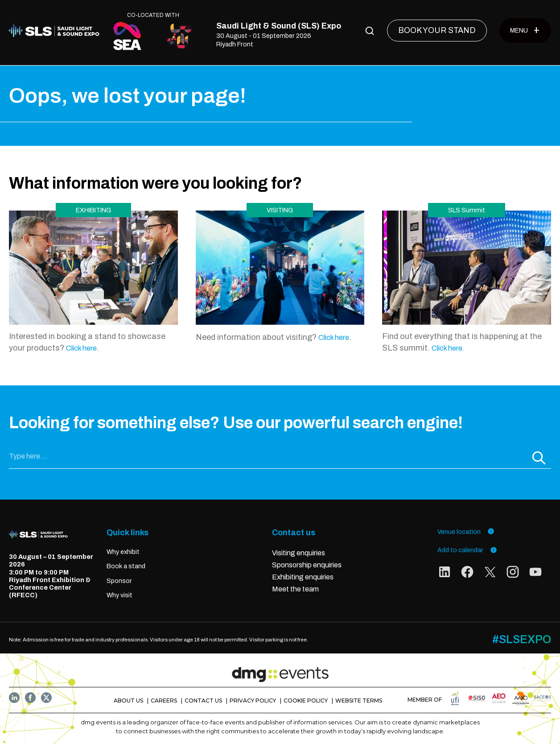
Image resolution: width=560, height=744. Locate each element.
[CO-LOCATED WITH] (128, 36)
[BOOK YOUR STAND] (437, 31)
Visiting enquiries (299, 552)
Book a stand (126, 566)
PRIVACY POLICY (253, 700)
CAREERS (164, 700)
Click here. (448, 348)
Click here (81, 348)
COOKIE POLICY (306, 700)
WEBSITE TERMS (359, 700)
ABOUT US (128, 700)
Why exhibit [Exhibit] (123, 551)
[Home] (56, 31)
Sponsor (119, 580)
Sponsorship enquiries (307, 564)
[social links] (445, 573)
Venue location (466, 531)
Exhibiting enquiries (303, 577)
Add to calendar (467, 550)
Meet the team (295, 589)
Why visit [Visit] (119, 595)
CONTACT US (203, 700)
